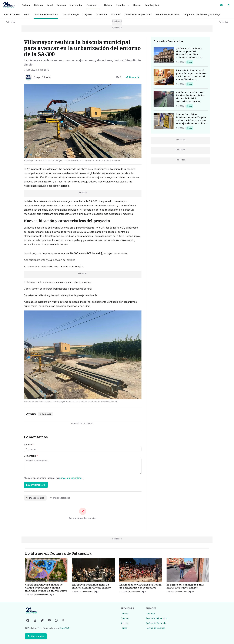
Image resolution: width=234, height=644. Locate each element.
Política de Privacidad (157, 623)
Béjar (27, 14)
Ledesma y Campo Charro (138, 14)
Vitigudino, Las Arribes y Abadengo (202, 14)
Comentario (31, 456)
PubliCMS (65, 628)
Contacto (150, 614)
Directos (125, 618)
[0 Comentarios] (97, 592)
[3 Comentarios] (52, 595)
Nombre (29, 444)
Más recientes (35, 498)
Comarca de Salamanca (46, 14)
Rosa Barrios (88, 592)
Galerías (38, 5)
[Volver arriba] (36, 636)
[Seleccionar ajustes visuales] (221, 5)
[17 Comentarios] (192, 592)
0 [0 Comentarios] (119, 77)
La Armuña (101, 14)
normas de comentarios (71, 478)
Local (190, 62)
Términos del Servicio (157, 618)
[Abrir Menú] (229, 5)
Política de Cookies (156, 628)
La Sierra (116, 14)
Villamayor (46, 414)
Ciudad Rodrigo (71, 14)
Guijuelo (87, 14)
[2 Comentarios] (144, 592)
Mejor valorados (60, 498)
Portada (26, 5)
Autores (124, 623)
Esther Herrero (42, 595)
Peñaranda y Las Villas (168, 14)
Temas (124, 628)
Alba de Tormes (12, 14)
